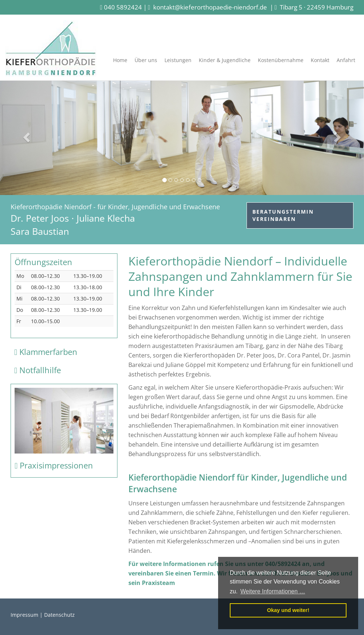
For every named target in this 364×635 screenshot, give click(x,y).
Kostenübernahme (281, 60)
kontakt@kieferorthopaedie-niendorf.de (210, 7)
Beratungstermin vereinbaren (283, 215)
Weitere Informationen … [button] (273, 591)
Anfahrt (346, 60)
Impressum (24, 615)
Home (120, 60)
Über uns (146, 60)
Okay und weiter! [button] (288, 610)
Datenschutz (59, 615)
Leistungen (178, 60)
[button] (27, 137)
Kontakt (320, 60)
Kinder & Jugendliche (225, 60)
